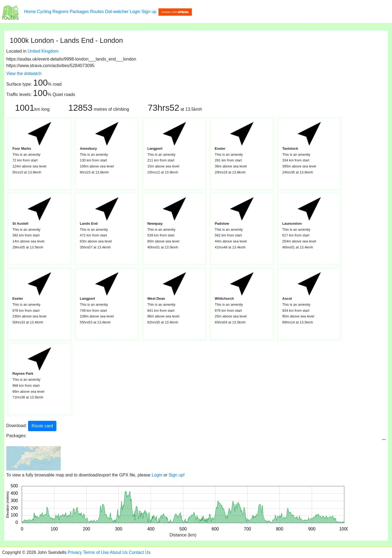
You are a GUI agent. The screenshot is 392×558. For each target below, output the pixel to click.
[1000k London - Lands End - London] (10, 12)
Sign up (149, 12)
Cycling (44, 12)
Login (135, 12)
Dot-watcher (117, 12)
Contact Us (140, 552)
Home (30, 12)
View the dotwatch (24, 73)
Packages (79, 12)
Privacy (75, 552)
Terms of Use (96, 552)
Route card (42, 426)
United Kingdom (43, 51)
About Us (119, 552)
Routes (97, 12)
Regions (61, 12)
